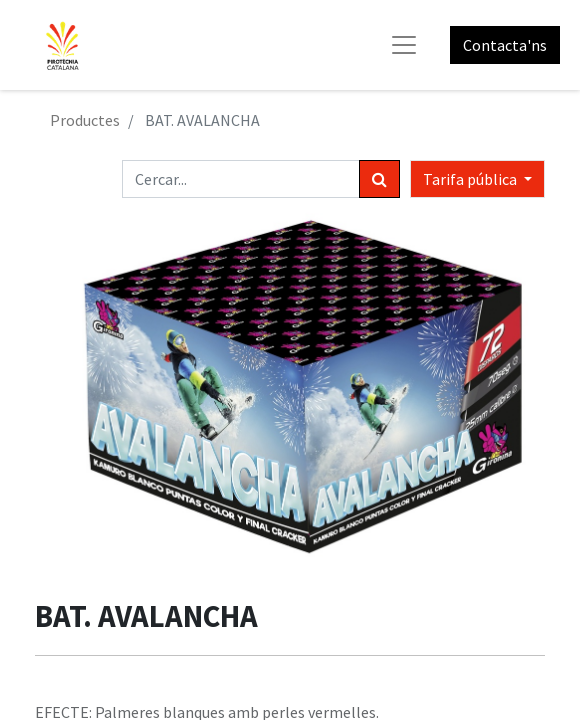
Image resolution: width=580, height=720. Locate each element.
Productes (85, 120)
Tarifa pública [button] (471, 179)
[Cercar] (379, 179)
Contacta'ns (505, 45)
